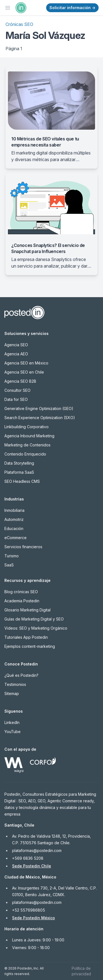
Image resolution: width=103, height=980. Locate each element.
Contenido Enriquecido (25, 454)
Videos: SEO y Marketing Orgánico (36, 628)
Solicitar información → (72, 8)
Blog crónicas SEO (21, 592)
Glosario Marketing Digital (27, 610)
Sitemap (12, 693)
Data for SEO (16, 399)
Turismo (12, 556)
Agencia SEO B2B (20, 381)
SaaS (9, 565)
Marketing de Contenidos (27, 445)
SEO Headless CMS (22, 481)
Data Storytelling (19, 463)
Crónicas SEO (19, 24)
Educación (14, 528)
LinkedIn (12, 722)
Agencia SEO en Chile (24, 372)
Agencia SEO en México (26, 363)
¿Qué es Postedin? (21, 675)
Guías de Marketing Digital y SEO (34, 619)
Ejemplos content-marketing (30, 646)
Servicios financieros (23, 547)
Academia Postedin (22, 601)
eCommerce (16, 538)
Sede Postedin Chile (32, 866)
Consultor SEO (17, 390)
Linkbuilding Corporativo (27, 427)
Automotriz (14, 519)
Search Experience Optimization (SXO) (40, 418)
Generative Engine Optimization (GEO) (39, 408)
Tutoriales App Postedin (26, 637)
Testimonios (15, 684)
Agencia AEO (16, 354)
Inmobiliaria (14, 510)
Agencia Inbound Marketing (29, 436)
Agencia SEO (16, 345)
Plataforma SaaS (19, 472)
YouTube (12, 732)
